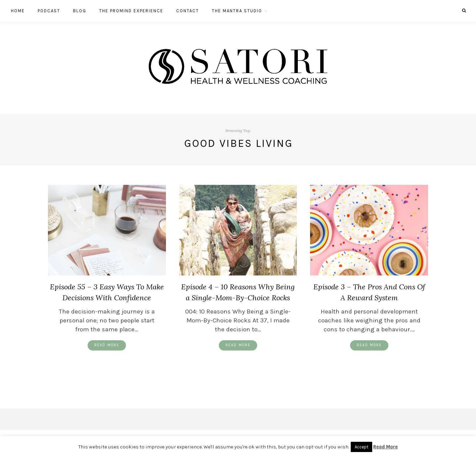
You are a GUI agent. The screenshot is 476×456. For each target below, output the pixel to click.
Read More (107, 345)
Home (18, 11)
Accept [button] (361, 447)
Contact (188, 11)
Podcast (49, 11)
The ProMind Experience (131, 11)
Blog (80, 11)
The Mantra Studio (237, 11)
